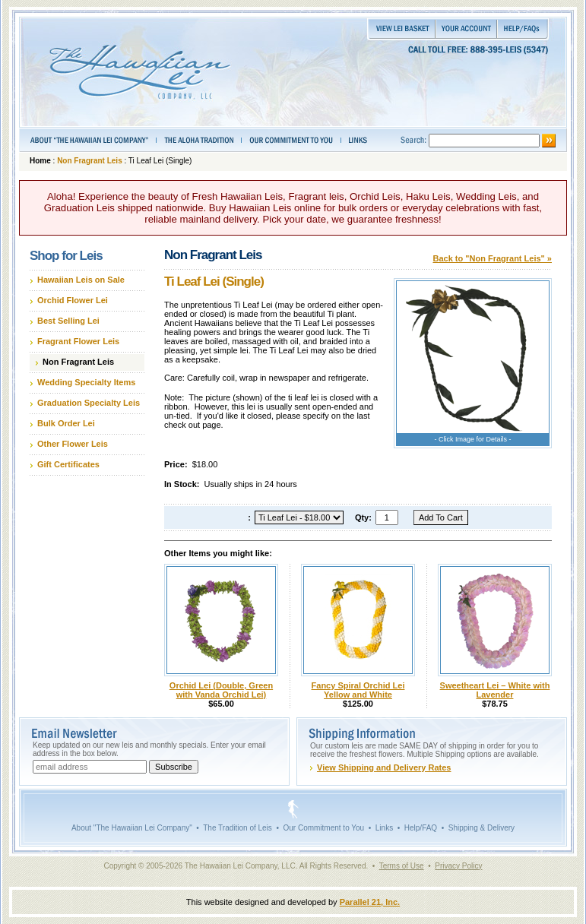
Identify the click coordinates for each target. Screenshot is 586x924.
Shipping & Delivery (481, 828)
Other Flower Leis (73, 444)
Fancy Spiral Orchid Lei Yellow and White (358, 690)
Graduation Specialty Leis (89, 403)
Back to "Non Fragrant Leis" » (492, 258)
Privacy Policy (458, 866)
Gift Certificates (68, 464)
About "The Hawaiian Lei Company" (132, 828)
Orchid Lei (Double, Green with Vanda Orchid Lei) (221, 690)
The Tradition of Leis (238, 828)
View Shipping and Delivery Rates (384, 767)
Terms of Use (402, 866)
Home (40, 161)
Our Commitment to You (323, 828)
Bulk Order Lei (66, 423)
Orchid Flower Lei (73, 300)
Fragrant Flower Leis (78, 341)
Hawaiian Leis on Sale (81, 280)
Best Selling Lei (68, 321)
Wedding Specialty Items (86, 382)
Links (384, 828)
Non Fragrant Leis (90, 161)
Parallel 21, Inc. (370, 902)
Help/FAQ (421, 828)
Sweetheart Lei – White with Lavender (495, 690)
